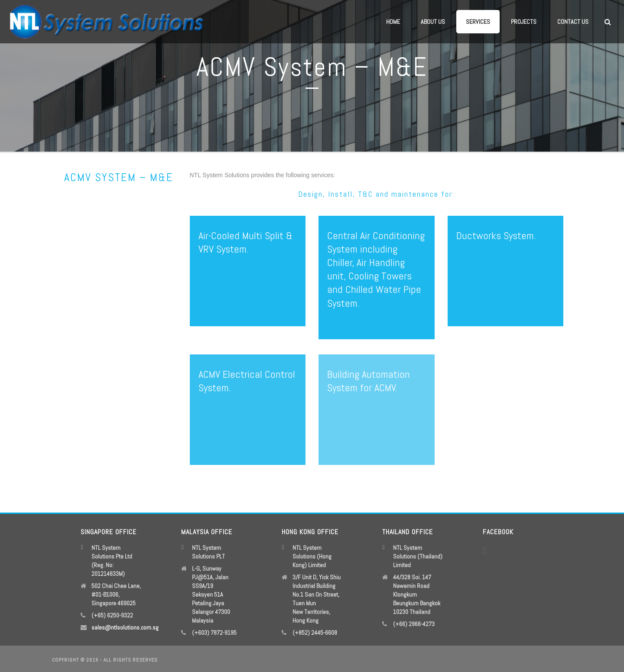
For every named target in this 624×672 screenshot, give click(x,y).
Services (478, 22)
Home (393, 22)
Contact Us (573, 22)
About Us (433, 22)
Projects (524, 22)
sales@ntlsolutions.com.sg (125, 627)
